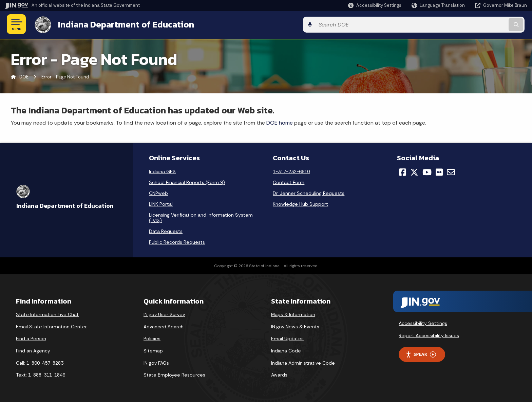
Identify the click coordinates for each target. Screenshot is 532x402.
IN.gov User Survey (164, 314)
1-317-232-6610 (291, 171)
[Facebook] (403, 171)
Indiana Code (286, 350)
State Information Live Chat (47, 314)
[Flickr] (439, 171)
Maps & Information (293, 314)
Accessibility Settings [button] (423, 322)
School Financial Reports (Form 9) (187, 182)
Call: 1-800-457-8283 (40, 362)
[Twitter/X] (414, 171)
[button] (375, 5)
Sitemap (153, 350)
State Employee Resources (174, 374)
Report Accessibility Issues (429, 334)
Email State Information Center (51, 326)
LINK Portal (161, 203)
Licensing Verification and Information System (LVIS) (201, 217)
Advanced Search (164, 326)
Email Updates (287, 338)
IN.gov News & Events (295, 326)
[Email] (451, 171)
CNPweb (158, 193)
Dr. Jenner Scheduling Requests (309, 193)
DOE (24, 76)
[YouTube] (427, 171)
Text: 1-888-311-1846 (41, 374)
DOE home (280, 122)
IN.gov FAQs (156, 362)
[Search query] (466, 24)
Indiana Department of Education (123, 24)
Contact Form (289, 182)
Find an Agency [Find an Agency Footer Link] (33, 350)
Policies (152, 338)
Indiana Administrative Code (303, 362)
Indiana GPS (162, 171)
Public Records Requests (177, 241)
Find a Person (31, 338)
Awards (279, 374)
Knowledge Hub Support (300, 203)
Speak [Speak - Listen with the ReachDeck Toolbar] (421, 354)
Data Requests (166, 231)
